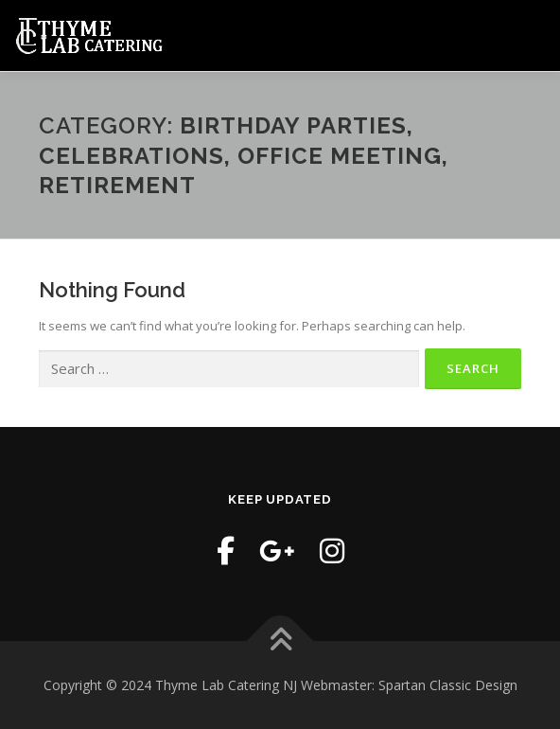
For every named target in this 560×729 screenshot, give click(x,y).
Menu (529, 35)
